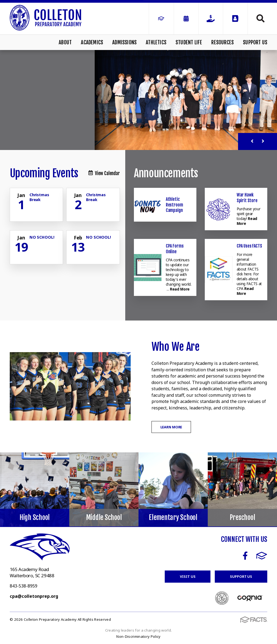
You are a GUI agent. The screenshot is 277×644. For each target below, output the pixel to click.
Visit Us (188, 576)
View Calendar (104, 173)
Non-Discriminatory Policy (138, 636)
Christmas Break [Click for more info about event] (39, 197)
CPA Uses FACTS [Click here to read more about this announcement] (249, 246)
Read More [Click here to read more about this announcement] (180, 289)
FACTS (262, 556)
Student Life (189, 42)
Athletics (156, 42)
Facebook (245, 556)
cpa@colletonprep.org (34, 596)
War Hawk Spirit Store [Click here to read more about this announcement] (247, 198)
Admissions (124, 42)
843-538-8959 (24, 586)
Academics (92, 42)
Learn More (171, 427)
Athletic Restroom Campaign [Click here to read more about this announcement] (174, 205)
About (65, 42)
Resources (222, 42)
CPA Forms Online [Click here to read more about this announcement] (175, 249)
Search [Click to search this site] (260, 18)
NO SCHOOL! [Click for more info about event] (42, 237)
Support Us (255, 42)
